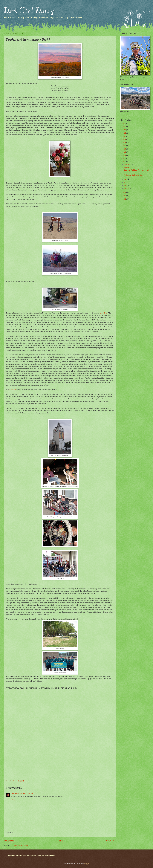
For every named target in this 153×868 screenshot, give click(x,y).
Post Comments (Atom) (20, 845)
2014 (124, 155)
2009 (124, 199)
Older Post (111, 841)
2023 (124, 127)
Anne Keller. (104, 313)
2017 (124, 146)
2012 (124, 162)
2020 (124, 136)
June (126, 182)
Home (60, 841)
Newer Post (9, 841)
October (127, 168)
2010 (124, 196)
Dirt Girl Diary (29, 10)
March (127, 189)
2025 (124, 124)
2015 (124, 152)
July (126, 179)
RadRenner (15, 794)
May (126, 185)
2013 (124, 158)
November (128, 164)
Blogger (87, 864)
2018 (124, 143)
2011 (124, 193)
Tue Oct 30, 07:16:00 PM (28, 794)
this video (12, 390)
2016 (124, 149)
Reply (13, 800)
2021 (124, 133)
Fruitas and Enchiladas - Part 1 (134, 175)
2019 (124, 139)
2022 (124, 130)
